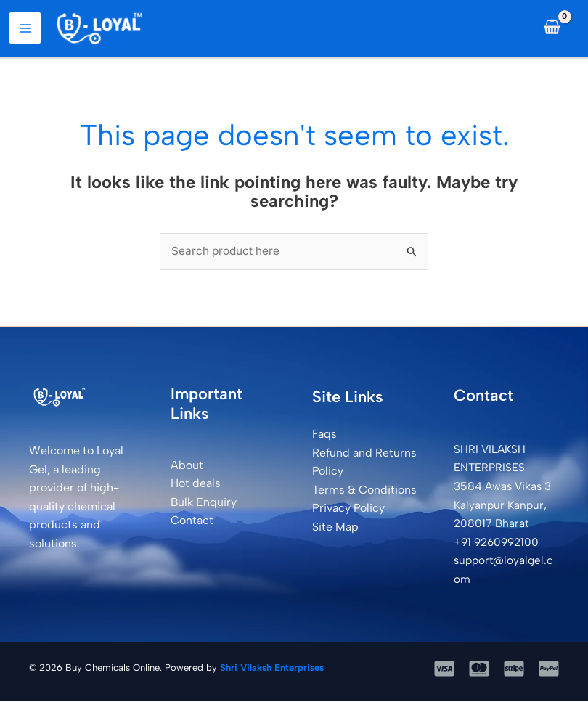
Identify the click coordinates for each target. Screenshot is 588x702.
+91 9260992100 (499, 543)
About (187, 466)
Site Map (335, 529)
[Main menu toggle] (28, 29)
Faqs (324, 436)
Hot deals (196, 485)
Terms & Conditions (364, 491)
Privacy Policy (348, 510)
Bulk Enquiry (204, 503)
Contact (192, 522)
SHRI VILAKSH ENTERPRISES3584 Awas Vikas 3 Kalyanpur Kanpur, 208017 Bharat (505, 487)
